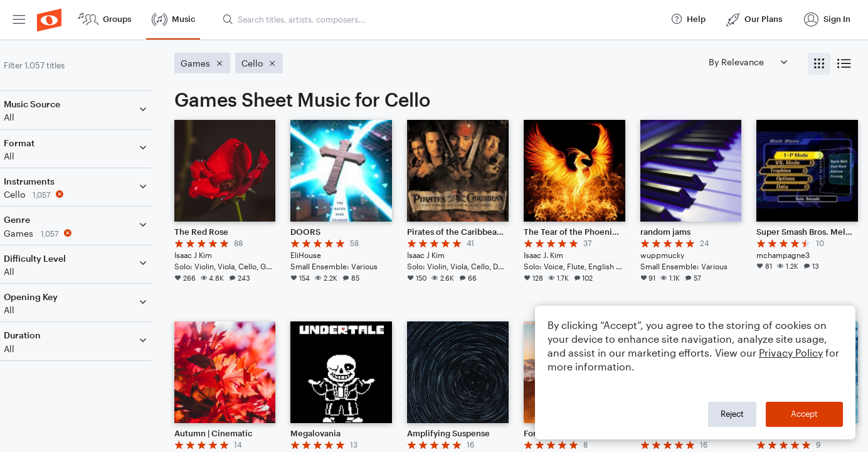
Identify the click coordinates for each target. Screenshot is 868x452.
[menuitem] (19, 20)
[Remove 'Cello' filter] (93, 194)
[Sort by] (748, 62)
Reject (732, 414)
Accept (804, 414)
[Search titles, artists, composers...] (441, 19)
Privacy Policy (791, 352)
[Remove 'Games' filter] (93, 233)
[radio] (819, 64)
